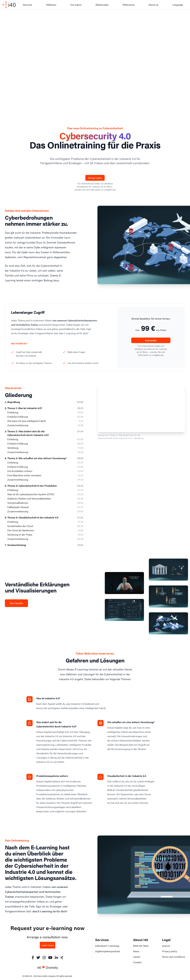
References (129, 5)
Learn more (48, 945)
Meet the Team (141, 946)
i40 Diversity (48, 967)
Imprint (166, 946)
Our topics (76, 5)
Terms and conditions (174, 957)
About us (153, 5)
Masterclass (102, 5)
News (136, 951)
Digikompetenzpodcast (108, 951)
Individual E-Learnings (107, 946)
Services (28, 5)
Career (137, 957)
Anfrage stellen (95, 178)
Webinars (51, 5)
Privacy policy (170, 951)
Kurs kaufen (151, 340)
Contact (137, 962)
